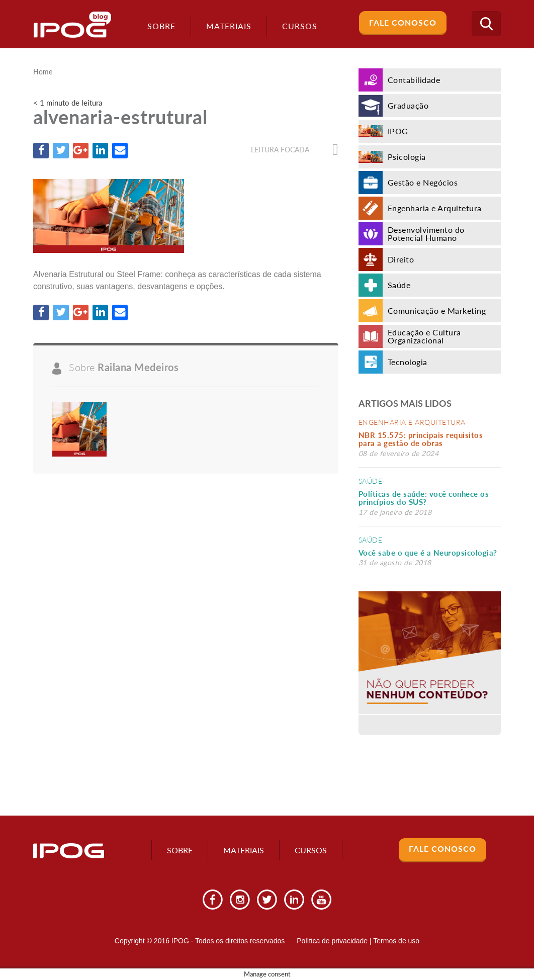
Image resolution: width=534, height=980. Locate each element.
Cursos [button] (299, 26)
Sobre (160, 26)
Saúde (371, 481)
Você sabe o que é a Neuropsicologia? (428, 553)
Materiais (228, 26)
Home (43, 72)
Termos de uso (396, 941)
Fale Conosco (403, 22)
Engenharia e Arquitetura (412, 422)
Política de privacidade (332, 941)
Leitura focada (295, 150)
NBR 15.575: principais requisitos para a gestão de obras (421, 439)
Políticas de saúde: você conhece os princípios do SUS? (424, 498)
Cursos (311, 850)
